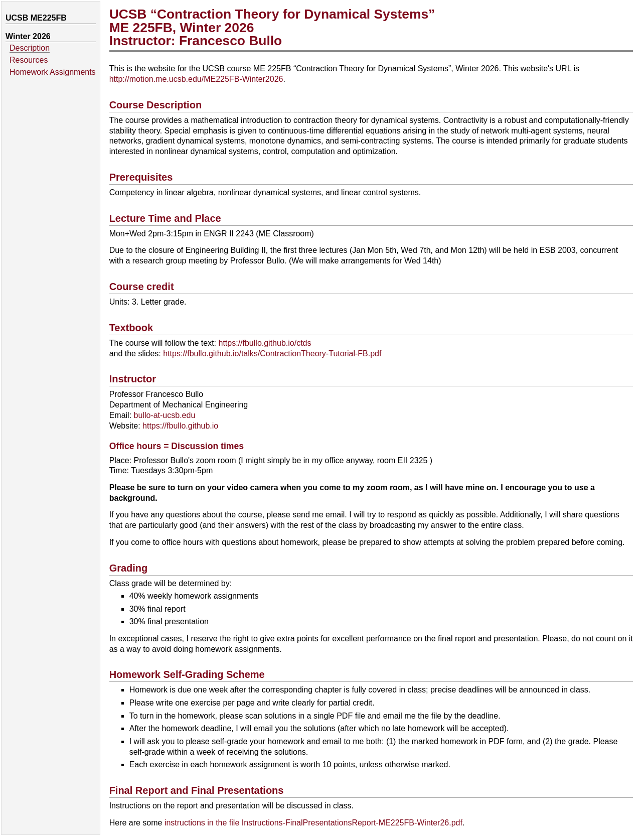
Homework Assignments (53, 72)
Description (30, 48)
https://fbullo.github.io (180, 426)
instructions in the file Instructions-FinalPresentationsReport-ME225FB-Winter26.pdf (313, 823)
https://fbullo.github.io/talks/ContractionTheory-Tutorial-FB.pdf (272, 354)
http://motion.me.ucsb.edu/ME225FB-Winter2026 (196, 79)
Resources (29, 60)
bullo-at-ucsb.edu (165, 415)
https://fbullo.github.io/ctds (265, 343)
